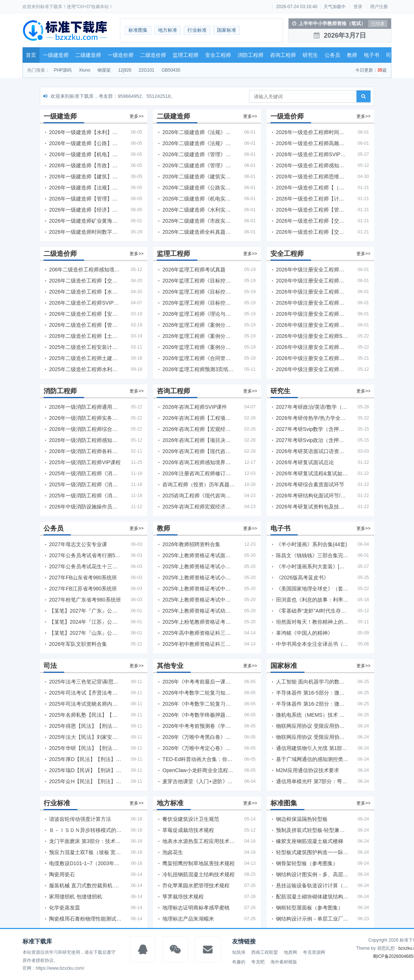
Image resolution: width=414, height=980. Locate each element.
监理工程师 (186, 55)
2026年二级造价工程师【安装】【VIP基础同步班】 (85, 314)
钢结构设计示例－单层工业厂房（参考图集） (312, 919)
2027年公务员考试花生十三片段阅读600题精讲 (85, 566)
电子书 (372, 55)
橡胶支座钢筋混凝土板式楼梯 (310, 841)
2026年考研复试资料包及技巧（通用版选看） (312, 507)
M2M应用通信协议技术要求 (308, 770)
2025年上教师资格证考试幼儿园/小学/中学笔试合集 (199, 611)
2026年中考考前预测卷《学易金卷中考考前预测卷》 (199, 726)
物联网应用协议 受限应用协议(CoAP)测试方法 (312, 737)
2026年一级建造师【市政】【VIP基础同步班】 (85, 165)
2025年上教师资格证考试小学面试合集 (199, 566)
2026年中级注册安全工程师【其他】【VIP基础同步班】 (312, 270)
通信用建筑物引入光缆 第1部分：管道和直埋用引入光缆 (312, 748)
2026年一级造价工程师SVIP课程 (312, 154)
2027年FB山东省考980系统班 (83, 578)
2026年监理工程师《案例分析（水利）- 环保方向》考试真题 (199, 347)
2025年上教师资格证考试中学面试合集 (199, 600)
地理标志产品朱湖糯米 (188, 919)
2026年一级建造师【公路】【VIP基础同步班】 (85, 143)
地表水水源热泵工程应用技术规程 (199, 841)
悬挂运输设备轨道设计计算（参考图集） (312, 885)
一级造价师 (121, 55)
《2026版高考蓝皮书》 (302, 578)
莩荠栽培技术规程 (183, 897)
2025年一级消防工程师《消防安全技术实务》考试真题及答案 (85, 496)
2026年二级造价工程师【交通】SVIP (85, 281)
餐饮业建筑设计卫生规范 (191, 819)
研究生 (310, 55)
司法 (391, 55)
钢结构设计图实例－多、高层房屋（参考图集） (312, 874)
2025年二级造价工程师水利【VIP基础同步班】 (85, 369)
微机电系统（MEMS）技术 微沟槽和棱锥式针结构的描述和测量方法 (312, 715)
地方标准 (168, 30)
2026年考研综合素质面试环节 (310, 484)
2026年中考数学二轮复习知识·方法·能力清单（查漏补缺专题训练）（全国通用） (199, 693)
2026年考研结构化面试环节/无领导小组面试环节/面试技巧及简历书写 (312, 496)
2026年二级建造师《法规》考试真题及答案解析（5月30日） (199, 132)
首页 (31, 55)
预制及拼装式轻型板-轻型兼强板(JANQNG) (312, 830)
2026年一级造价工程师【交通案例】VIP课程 (312, 232)
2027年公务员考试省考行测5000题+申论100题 (85, 555)
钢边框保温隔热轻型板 (302, 819)
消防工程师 (251, 55)
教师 (352, 55)
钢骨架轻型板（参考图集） (307, 863)
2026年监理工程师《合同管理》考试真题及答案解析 (199, 358)
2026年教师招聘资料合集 (191, 544)
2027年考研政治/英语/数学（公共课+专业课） (312, 407)
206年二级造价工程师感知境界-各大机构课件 (85, 270)
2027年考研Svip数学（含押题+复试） (312, 429)
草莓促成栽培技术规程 (188, 830)
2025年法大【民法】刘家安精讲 (85, 737)
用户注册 (379, 7)
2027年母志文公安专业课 (78, 544)
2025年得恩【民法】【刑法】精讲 (85, 726)
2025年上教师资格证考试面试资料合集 (199, 555)
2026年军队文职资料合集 (78, 644)
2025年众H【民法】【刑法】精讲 (85, 781)
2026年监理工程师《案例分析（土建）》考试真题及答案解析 (199, 325)
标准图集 (138, 30)
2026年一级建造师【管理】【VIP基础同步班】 (85, 199)
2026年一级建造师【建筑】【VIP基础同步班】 (85, 177)
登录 (358, 7)
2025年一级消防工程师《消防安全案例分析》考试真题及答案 (85, 473)
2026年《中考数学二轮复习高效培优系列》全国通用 (199, 704)
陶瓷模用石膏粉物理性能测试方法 (85, 919)
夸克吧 (258, 962)
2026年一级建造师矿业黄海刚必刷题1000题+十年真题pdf (85, 221)
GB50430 (171, 70)
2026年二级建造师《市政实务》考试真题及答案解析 (199, 221)
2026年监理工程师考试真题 (194, 270)
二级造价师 (153, 55)
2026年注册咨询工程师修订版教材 (199, 473)
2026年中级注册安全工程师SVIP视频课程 (312, 336)
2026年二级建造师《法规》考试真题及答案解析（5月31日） (199, 143)
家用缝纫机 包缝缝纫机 (76, 897)
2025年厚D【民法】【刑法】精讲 (85, 759)
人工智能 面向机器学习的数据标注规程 (312, 682)
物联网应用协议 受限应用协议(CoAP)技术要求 (312, 726)
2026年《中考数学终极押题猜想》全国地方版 (199, 715)
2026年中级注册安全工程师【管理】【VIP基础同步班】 (312, 303)
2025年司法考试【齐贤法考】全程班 (85, 693)
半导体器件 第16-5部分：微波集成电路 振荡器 (312, 693)
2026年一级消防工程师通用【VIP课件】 (85, 407)
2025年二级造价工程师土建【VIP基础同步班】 (85, 358)
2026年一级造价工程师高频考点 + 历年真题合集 (312, 143)
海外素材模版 (284, 962)
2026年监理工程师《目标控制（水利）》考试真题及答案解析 (199, 303)
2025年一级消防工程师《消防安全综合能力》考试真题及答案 (85, 484)
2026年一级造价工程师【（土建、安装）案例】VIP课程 (312, 188)
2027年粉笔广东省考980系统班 (85, 600)
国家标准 (227, 30)
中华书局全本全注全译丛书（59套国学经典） (312, 644)
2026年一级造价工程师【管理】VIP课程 (312, 210)
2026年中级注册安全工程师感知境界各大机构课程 (312, 369)
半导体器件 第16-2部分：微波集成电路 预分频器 (312, 704)
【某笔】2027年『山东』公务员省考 (85, 633)
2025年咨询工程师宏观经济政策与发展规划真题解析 (199, 507)
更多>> (137, 116)
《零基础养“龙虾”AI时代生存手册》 (312, 611)
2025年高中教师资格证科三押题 (199, 633)
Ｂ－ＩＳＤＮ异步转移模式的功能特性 (85, 830)
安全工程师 (218, 55)
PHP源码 (63, 70)
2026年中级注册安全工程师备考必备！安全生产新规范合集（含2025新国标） (312, 347)
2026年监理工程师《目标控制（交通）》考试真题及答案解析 (199, 292)
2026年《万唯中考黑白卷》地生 (199, 737)
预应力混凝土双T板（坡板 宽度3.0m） (85, 852)
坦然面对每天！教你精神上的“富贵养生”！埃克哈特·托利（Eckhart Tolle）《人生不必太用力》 (312, 622)
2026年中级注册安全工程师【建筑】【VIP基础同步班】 (312, 281)
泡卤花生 (173, 852)
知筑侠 (239, 952)
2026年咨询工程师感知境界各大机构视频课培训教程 (199, 462)
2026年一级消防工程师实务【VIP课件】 (85, 418)
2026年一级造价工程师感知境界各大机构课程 (312, 165)
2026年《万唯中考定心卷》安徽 (199, 748)
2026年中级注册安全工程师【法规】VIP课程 (312, 292)
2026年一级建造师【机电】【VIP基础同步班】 (85, 154)
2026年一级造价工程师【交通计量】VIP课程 (312, 221)
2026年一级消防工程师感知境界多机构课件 (85, 440)
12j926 (125, 70)
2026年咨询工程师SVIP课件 (195, 407)
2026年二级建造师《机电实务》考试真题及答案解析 (199, 199)
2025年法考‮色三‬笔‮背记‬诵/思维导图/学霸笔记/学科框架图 (85, 682)
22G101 (147, 70)
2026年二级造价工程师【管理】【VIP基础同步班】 (85, 325)
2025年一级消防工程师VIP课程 (85, 462)
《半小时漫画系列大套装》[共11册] (312, 566)
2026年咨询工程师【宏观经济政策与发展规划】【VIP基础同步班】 (199, 429)
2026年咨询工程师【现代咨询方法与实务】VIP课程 (199, 451)
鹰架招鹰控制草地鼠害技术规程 (199, 863)
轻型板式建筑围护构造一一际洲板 (312, 852)
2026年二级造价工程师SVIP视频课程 (85, 303)
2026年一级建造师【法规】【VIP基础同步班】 (85, 188)
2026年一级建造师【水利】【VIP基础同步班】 (85, 132)
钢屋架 (104, 70)
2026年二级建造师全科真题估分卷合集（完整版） (199, 232)
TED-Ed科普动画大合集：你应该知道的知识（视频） (199, 759)
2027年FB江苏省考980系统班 (83, 589)
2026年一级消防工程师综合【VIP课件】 (85, 429)
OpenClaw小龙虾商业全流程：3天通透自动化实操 (199, 770)
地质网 (290, 952)
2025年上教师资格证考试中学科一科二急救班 (199, 589)
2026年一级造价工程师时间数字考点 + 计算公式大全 (312, 132)
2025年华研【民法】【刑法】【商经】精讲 (85, 748)
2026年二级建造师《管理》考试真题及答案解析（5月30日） (199, 154)
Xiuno (85, 70)
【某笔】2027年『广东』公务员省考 (85, 611)
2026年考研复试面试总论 (305, 462)
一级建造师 (56, 55)
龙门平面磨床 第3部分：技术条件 (85, 841)
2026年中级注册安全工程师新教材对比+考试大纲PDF (312, 358)
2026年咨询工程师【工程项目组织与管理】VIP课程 (199, 418)
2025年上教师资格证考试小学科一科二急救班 (199, 578)
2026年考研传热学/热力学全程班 (312, 418)
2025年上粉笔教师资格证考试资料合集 (199, 622)
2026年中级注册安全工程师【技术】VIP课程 (312, 314)
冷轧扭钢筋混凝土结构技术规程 (199, 874)
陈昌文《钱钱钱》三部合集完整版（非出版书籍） (312, 555)
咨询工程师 (283, 55)
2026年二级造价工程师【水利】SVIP (85, 292)
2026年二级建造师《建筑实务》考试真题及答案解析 (199, 177)
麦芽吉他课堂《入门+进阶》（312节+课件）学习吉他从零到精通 (199, 781)
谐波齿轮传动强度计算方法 (80, 819)
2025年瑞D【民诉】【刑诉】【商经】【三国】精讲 (85, 770)
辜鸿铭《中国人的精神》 (304, 633)
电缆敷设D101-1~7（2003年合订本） (85, 863)
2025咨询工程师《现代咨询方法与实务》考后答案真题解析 (199, 496)
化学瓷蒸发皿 (65, 908)
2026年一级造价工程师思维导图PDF (312, 177)
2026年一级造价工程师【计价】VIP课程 (312, 199)
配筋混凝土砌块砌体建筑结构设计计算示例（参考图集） (312, 897)
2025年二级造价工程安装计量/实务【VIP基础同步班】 (85, 347)
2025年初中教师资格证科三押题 (199, 644)
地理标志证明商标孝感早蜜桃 (196, 908)
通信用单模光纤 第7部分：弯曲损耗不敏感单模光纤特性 (312, 781)
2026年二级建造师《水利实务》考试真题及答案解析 (199, 210)
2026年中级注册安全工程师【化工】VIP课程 (312, 325)
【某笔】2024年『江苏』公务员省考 (85, 622)
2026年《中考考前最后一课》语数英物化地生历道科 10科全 (199, 682)
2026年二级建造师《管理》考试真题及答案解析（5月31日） (199, 165)
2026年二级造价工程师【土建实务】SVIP (85, 336)
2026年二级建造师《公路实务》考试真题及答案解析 (199, 188)
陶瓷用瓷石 (62, 874)
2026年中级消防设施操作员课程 (85, 507)
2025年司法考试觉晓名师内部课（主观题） (85, 704)
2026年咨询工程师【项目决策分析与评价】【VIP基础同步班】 (199, 440)
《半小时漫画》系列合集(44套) (312, 544)
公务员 (332, 55)
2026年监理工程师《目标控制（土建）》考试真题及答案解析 (199, 281)
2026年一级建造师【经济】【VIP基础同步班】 (85, 210)
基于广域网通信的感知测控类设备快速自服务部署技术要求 (312, 759)
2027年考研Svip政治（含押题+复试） (312, 440)
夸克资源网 (314, 952)
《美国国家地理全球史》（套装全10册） (312, 589)
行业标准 (197, 30)
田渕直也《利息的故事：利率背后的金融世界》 (312, 600)
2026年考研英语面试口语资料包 (312, 451)
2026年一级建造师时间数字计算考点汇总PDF (85, 232)
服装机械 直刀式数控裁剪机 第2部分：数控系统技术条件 (85, 885)
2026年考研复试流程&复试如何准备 (312, 473)
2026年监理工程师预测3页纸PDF (199, 369)
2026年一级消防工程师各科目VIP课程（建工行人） (85, 451)
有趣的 (239, 962)
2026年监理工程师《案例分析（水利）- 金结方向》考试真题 (199, 336)
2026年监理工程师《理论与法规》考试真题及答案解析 (199, 314)
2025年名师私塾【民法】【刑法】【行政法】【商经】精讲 (85, 715)
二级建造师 (88, 55)
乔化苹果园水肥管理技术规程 (196, 885)
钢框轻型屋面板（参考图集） (310, 908)
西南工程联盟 (265, 952)
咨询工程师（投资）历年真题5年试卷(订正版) (199, 484)
